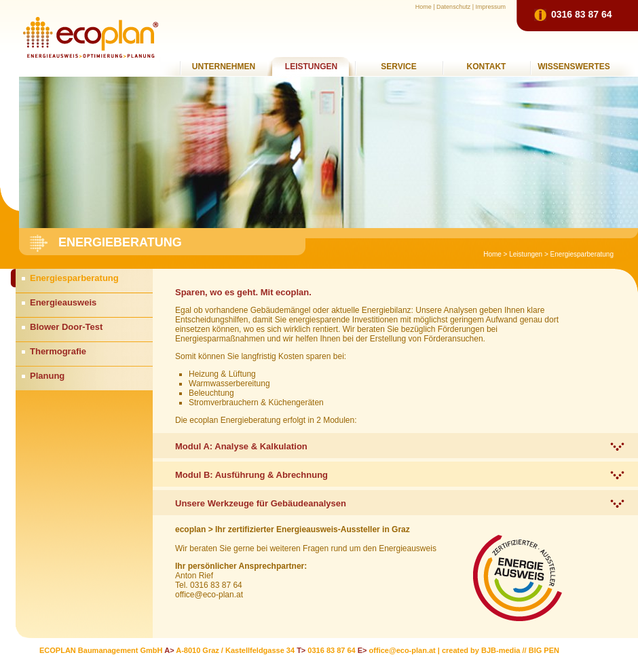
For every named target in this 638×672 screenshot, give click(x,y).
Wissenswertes (574, 67)
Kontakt (487, 67)
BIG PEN (544, 650)
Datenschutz (453, 7)
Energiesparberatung (582, 254)
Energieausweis (63, 302)
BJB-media (501, 650)
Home (424, 7)
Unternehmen (224, 67)
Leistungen (311, 67)
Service (398, 67)
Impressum (490, 7)
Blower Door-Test (66, 327)
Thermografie (58, 351)
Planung (47, 376)
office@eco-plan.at (402, 650)
